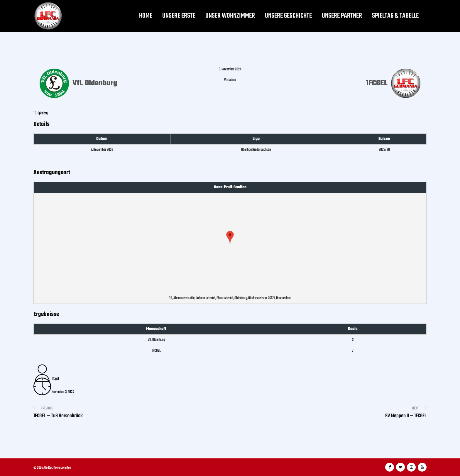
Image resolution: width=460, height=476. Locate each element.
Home (146, 16)
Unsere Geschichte (288, 16)
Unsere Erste (179, 16)
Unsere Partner (342, 16)
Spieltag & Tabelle (395, 16)
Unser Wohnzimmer (230, 16)
